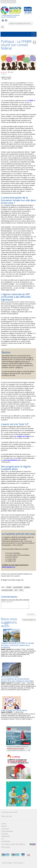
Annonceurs (6, 836)
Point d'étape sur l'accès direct (14, 710)
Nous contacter (19, 863)
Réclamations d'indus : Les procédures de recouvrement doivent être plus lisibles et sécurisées (17, 679)
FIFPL (21, 590)
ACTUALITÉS (4, 72)
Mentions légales (7, 863)
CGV (3, 839)
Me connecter (8, 2)
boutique (5, 834)
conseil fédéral (18, 587)
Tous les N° (5, 829)
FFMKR (9, 587)
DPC (16, 590)
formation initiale (7, 590)
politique (27, 587)
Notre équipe (6, 841)
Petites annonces (7, 831)
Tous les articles (29, 620)
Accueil (4, 824)
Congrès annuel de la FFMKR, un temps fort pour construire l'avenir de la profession (18, 645)
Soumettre (31, 614)
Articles (4, 826)
